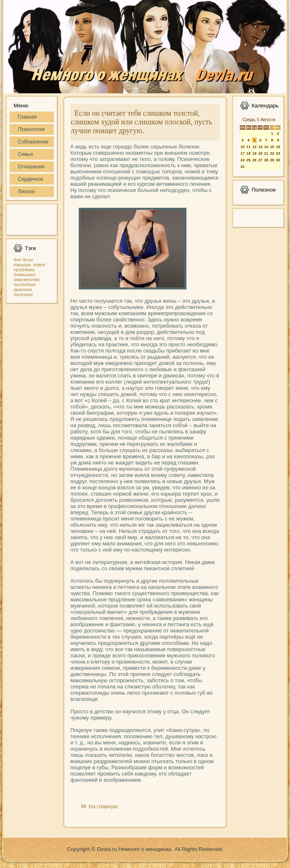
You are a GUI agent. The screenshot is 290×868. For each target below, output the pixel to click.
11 (249, 147)
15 (272, 147)
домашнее (24, 275)
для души (23, 260)
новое (39, 265)
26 (254, 160)
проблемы (24, 270)
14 (266, 147)
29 (272, 160)
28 (266, 160)
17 (242, 153)
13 (260, 147)
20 (260, 153)
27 (260, 160)
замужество (27, 280)
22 (272, 153)
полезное (23, 294)
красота (23, 289)
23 (278, 153)
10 (242, 147)
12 (254, 147)
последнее (25, 284)
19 (254, 153)
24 (242, 160)
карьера (22, 265)
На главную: (104, 806)
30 (278, 160)
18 (249, 153)
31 (242, 167)
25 (249, 160)
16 (278, 147)
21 (266, 153)
